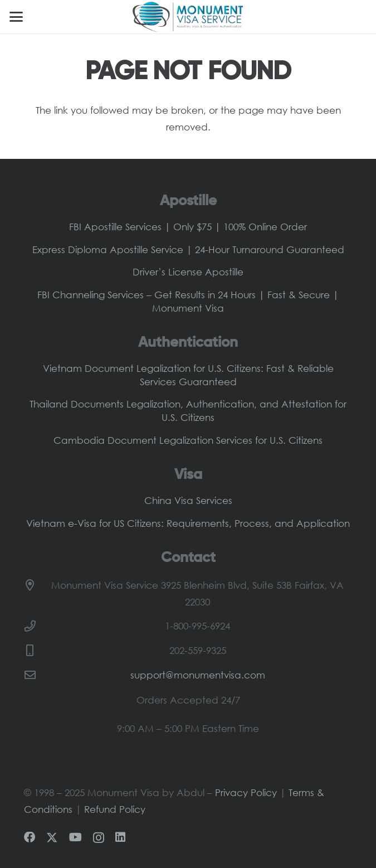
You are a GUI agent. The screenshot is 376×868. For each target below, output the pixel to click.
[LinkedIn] (120, 837)
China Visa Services (188, 500)
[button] (16, 17)
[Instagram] (99, 838)
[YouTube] (75, 837)
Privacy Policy (246, 792)
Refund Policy (115, 809)
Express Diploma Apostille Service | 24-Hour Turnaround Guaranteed (188, 249)
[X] (52, 838)
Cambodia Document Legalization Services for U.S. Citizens (188, 440)
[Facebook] (30, 837)
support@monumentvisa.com (198, 675)
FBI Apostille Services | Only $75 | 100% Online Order (188, 227)
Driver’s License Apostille (188, 272)
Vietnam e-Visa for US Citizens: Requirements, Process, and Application (188, 523)
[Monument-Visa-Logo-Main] (188, 17)
